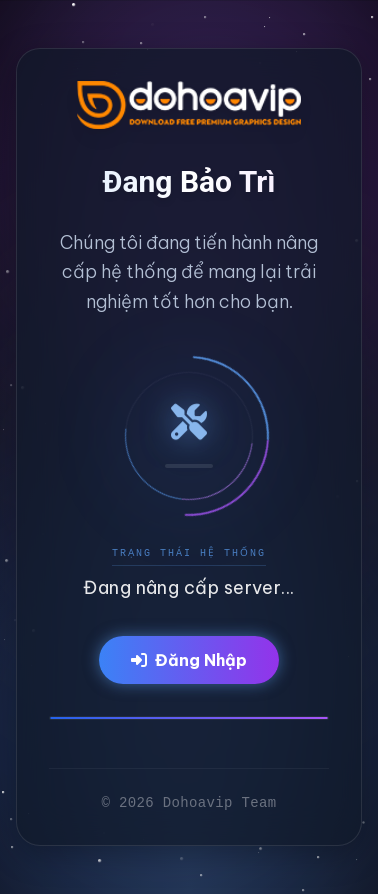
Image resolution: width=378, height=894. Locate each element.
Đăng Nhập (189, 660)
